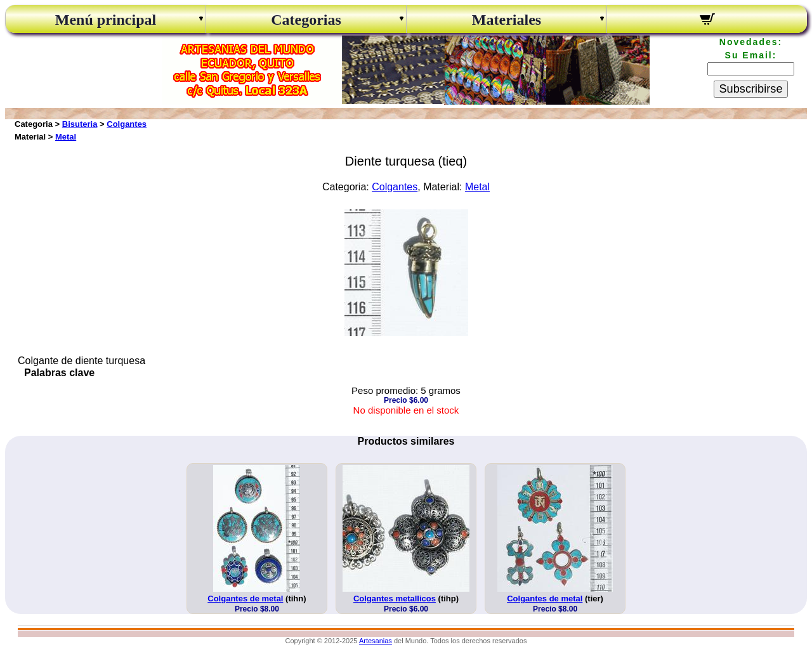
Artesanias (376, 641)
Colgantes (127, 124)
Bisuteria (80, 124)
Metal (66, 137)
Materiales (507, 20)
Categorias (306, 20)
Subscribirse (750, 89)
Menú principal (106, 20)
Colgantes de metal (245, 598)
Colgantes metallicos (395, 598)
